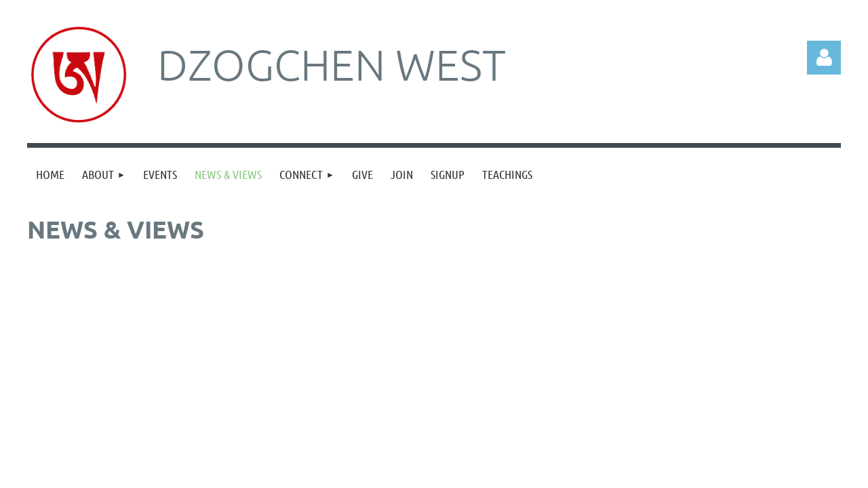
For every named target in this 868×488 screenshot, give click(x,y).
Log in (824, 58)
